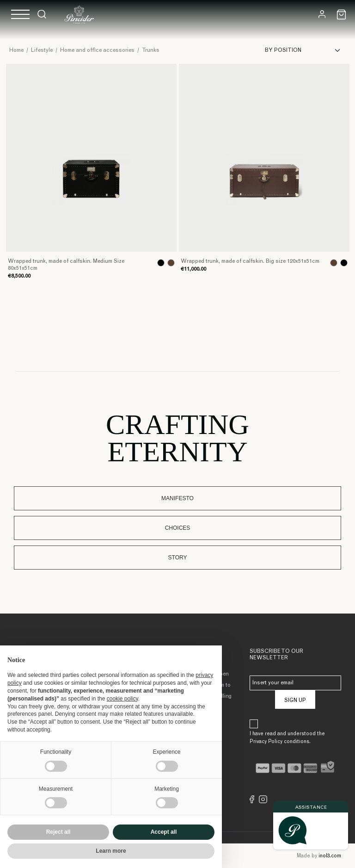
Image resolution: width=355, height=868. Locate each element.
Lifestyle (42, 50)
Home (16, 50)
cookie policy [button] (122, 699)
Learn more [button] (111, 851)
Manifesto (177, 498)
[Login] (322, 14)
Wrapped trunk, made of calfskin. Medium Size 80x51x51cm (66, 265)
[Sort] (305, 50)
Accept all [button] (164, 832)
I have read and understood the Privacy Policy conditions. (287, 738)
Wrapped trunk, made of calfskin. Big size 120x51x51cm (250, 261)
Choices (178, 528)
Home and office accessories (97, 50)
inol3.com (330, 856)
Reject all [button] (58, 832)
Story (178, 558)
